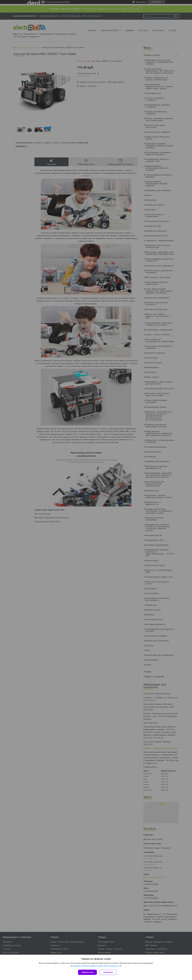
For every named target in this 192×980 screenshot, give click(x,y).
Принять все (87, 972)
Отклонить (108, 972)
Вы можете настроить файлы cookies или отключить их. (95, 966)
